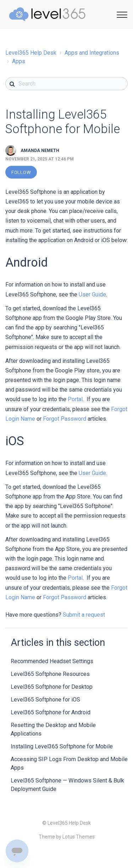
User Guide (92, 294)
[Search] (66, 84)
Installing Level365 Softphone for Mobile (62, 746)
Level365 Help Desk (31, 53)
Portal (75, 399)
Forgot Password (65, 419)
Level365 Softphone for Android (51, 712)
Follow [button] (21, 172)
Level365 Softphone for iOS (45, 700)
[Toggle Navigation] (121, 14)
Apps (19, 61)
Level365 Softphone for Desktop (52, 687)
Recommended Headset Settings (52, 661)
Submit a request (84, 615)
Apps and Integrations (92, 53)
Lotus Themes (79, 837)
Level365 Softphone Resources (50, 674)
